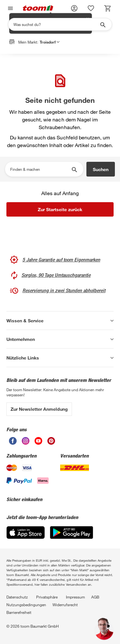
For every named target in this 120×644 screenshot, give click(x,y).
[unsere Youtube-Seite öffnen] (38, 443)
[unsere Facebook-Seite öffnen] (13, 443)
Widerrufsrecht (65, 605)
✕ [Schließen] (88, 55)
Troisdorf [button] (50, 42)
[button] (74, 8)
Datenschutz (17, 597)
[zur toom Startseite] (38, 8)
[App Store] (26, 537)
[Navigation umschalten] (10, 8)
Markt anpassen (66, 59)
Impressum (75, 597)
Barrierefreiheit (19, 612)
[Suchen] (56, 24)
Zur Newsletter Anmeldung (39, 409)
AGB (95, 597)
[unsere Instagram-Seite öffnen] (26, 443)
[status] (91, 8)
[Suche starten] (102, 24)
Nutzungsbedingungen (26, 605)
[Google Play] (72, 537)
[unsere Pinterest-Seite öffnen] (51, 443)
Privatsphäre (47, 597)
